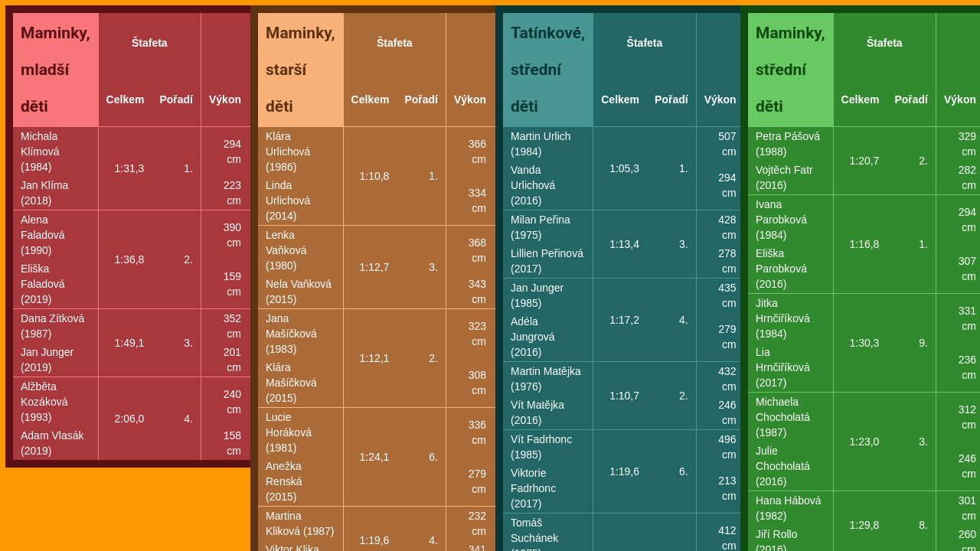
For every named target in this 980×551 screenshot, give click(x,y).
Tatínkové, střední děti (548, 70)
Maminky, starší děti (301, 70)
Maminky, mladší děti (56, 70)
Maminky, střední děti (791, 70)
